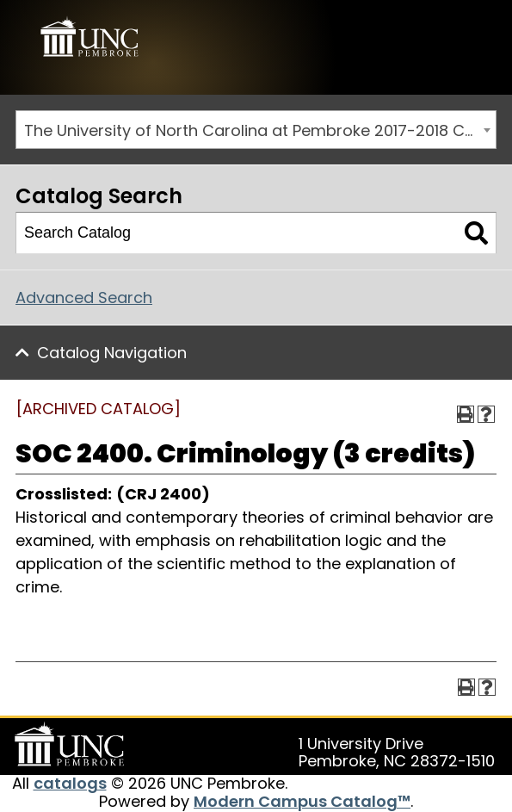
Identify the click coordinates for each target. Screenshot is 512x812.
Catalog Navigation (112, 353)
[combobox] (256, 130)
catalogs (70, 783)
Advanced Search (84, 298)
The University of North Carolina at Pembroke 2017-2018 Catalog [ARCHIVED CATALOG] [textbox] (260, 130)
